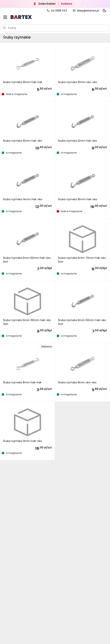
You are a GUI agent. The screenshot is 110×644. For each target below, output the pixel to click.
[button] (27, 72)
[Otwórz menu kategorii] (5, 17)
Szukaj (9, 28)
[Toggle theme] (104, 11)
